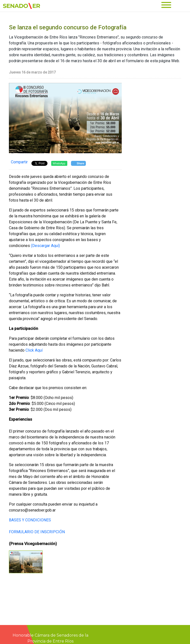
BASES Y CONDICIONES (30, 520)
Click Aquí (34, 350)
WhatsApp (59, 163)
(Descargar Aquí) (45, 246)
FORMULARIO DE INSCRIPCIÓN (37, 532)
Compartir (19, 162)
